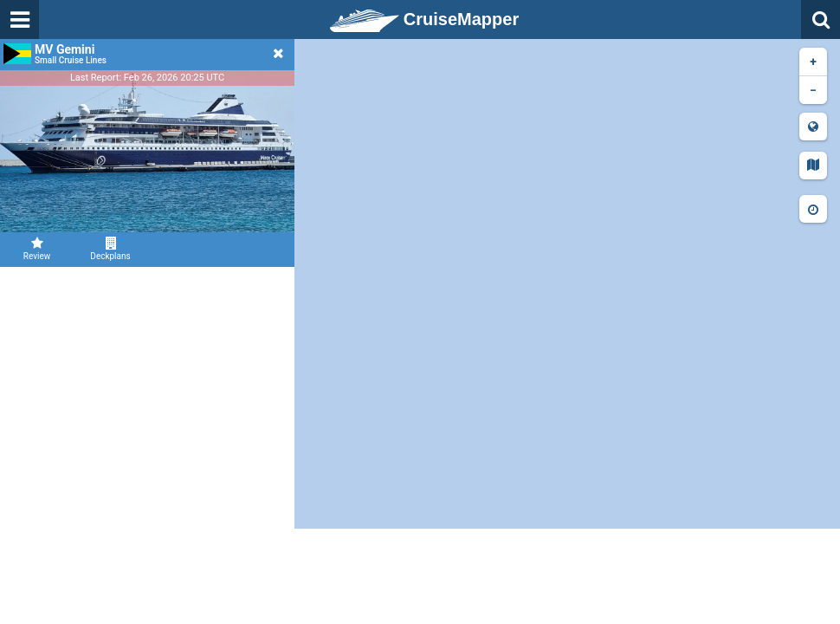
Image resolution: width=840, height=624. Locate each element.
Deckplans (110, 249)
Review (37, 249)
